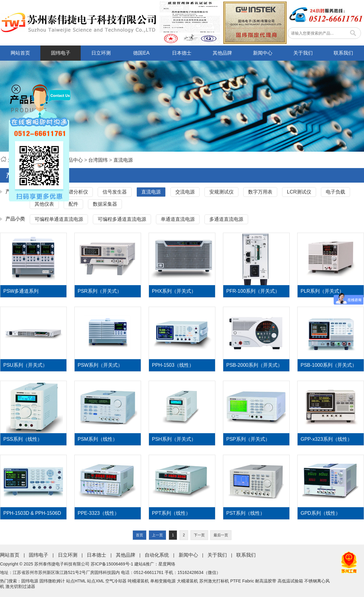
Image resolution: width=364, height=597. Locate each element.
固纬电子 (61, 53)
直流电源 (123, 160)
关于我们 (303, 53)
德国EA (141, 53)
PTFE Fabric (242, 581)
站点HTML (76, 581)
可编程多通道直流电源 (122, 219)
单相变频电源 (163, 581)
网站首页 (20, 53)
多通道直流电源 (226, 219)
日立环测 (101, 53)
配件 (73, 204)
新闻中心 (263, 53)
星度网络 (167, 564)
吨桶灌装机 (138, 581)
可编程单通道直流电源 (59, 219)
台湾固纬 (98, 160)
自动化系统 (157, 555)
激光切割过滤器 (20, 586)
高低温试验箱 (290, 581)
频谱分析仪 (76, 192)
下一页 (199, 535)
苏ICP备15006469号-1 (112, 564)
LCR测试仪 (299, 192)
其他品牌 (222, 53)
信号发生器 (115, 192)
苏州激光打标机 (214, 581)
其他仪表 (44, 204)
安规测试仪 (221, 192)
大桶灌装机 (187, 581)
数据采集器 (105, 204)
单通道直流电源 (178, 219)
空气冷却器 (116, 581)
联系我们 (343, 53)
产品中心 (73, 160)
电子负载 (335, 192)
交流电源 (185, 192)
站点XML (96, 581)
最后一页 (221, 535)
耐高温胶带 (266, 581)
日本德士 (182, 53)
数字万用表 (260, 192)
